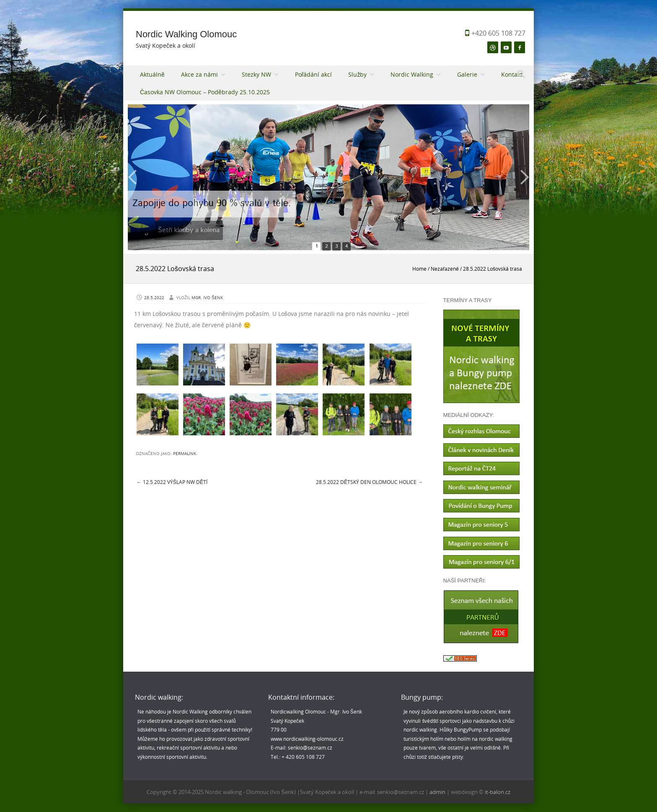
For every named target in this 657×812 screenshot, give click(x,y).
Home (419, 269)
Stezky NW (256, 74)
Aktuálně (152, 74)
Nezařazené (445, 269)
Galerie (467, 74)
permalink (185, 454)
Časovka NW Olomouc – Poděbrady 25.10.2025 (205, 92)
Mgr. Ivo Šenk (207, 298)
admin (438, 792)
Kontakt (512, 74)
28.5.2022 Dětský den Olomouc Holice (369, 482)
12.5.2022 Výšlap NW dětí (172, 482)
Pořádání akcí (314, 74)
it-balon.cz (498, 792)
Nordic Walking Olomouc (186, 34)
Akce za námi (199, 74)
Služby (357, 74)
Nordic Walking (412, 74)
